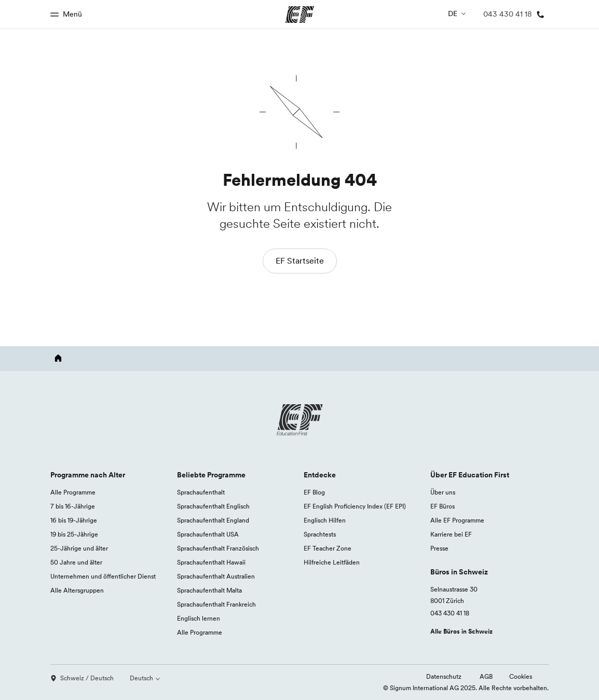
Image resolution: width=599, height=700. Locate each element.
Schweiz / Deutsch (82, 678)
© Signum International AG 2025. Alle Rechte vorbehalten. (466, 688)
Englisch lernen (199, 618)
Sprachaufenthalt (201, 492)
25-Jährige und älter (79, 548)
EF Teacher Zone (328, 548)
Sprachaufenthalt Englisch (213, 506)
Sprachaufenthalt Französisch (218, 548)
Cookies (521, 676)
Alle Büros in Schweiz (461, 631)
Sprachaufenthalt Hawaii (211, 562)
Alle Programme (73, 492)
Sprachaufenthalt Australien (216, 576)
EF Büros (443, 506)
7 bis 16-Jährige (73, 506)
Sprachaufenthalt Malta (209, 590)
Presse (439, 548)
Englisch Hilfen (325, 520)
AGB (486, 676)
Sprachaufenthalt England (213, 520)
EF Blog (314, 492)
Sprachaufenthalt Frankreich (216, 604)
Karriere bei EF (451, 534)
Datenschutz (445, 676)
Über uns (443, 492)
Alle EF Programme (457, 520)
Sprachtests (320, 534)
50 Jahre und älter (76, 562)
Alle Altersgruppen (77, 590)
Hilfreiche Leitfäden (332, 562)
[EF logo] (299, 420)
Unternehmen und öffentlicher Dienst (103, 576)
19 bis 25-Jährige (74, 534)
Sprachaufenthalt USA (208, 534)
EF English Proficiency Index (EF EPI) (355, 506)
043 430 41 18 (450, 613)
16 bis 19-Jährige (74, 520)
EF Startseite (300, 260)
